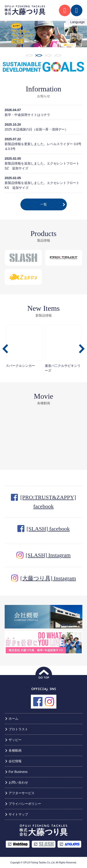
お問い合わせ (18, 782)
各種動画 (15, 750)
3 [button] (48, 55)
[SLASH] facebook (48, 529)
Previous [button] (6, 37)
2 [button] (39, 55)
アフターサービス (22, 793)
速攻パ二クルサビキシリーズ (63, 348)
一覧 (44, 204)
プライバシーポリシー (25, 804)
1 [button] (29, 55)
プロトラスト (18, 729)
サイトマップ (18, 814)
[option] (43, 34)
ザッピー (15, 740)
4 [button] (58, 55)
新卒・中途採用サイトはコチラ (27, 115)
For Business (18, 772)
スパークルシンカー (24, 346)
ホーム (13, 719)
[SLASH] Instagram (48, 555)
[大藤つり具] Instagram (48, 578)
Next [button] (81, 37)
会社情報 (15, 761)
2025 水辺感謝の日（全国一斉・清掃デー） (36, 129)
